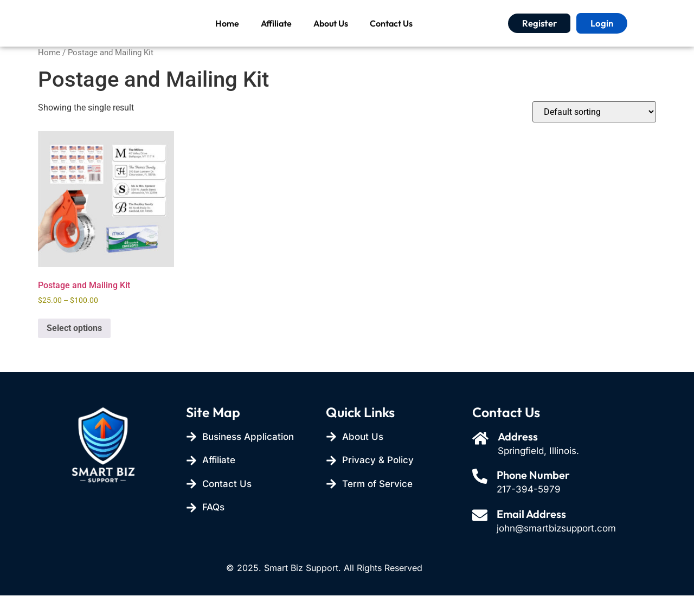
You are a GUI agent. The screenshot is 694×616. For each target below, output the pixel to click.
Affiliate (276, 34)
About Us (331, 34)
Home (227, 34)
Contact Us (391, 34)
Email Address (534, 534)
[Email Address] (481, 537)
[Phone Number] (481, 498)
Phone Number (535, 495)
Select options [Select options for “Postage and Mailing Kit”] (74, 349)
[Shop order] (594, 132)
